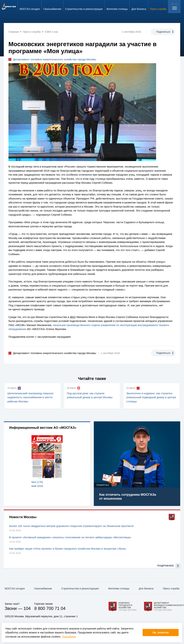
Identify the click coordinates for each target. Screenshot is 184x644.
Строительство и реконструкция (80, 589)
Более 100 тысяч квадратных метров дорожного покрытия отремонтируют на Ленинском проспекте (71, 526)
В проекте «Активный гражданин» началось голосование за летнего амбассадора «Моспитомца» (70, 537)
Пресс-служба (171, 589)
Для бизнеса (146, 589)
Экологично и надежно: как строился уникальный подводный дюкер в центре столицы (151, 397)
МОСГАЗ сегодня (15, 589)
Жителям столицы (119, 589)
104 (27, 608)
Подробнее (69, 637)
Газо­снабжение (43, 589)
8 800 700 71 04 (50, 608)
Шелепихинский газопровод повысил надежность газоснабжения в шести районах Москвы (30, 397)
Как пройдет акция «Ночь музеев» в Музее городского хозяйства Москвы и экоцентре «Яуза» (68, 549)
